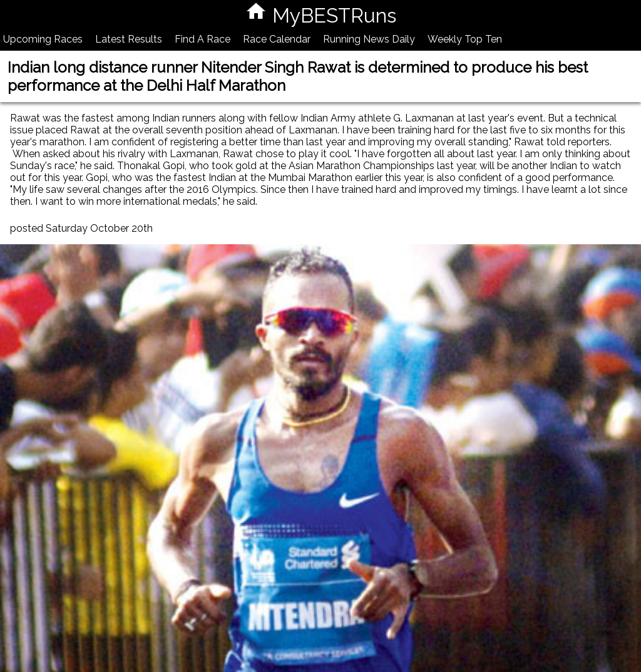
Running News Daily (369, 39)
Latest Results (129, 39)
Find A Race (203, 39)
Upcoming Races (43, 39)
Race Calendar (277, 39)
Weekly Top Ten (465, 39)
